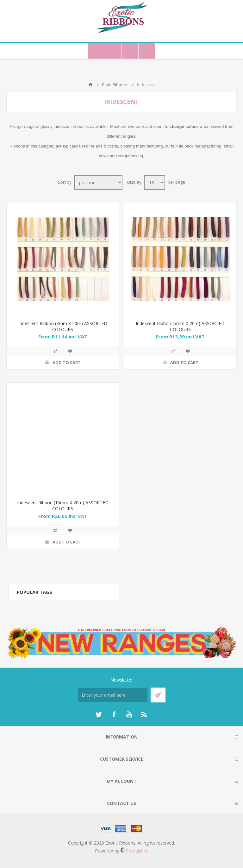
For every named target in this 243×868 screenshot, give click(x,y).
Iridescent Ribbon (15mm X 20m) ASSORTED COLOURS (63, 506)
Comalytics (134, 851)
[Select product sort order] (98, 182)
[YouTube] (129, 714)
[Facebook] (114, 714)
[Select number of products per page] (155, 182)
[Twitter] (99, 714)
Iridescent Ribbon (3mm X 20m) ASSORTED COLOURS (63, 326)
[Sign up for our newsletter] (113, 695)
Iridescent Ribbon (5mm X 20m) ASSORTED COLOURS (180, 326)
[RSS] (144, 714)
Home (90, 85)
